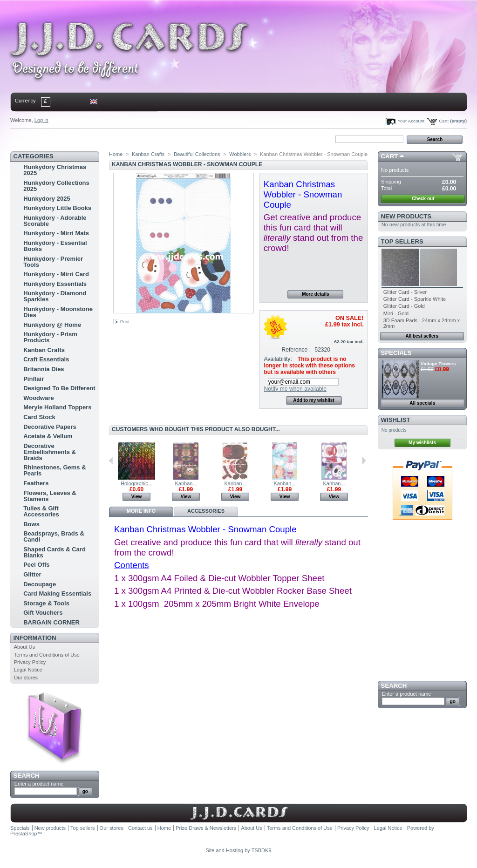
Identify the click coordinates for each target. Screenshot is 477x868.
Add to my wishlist (313, 400)
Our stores (26, 678)
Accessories (206, 511)
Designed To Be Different (59, 388)
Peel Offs (36, 565)
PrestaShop (24, 834)
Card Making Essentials (57, 593)
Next (364, 461)
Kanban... (186, 483)
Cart (390, 156)
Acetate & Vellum (48, 436)
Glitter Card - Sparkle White (415, 299)
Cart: (444, 121)
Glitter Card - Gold (404, 306)
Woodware (39, 398)
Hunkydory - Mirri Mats (56, 233)
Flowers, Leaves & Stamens (50, 496)
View (137, 497)
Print (125, 322)
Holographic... (136, 483)
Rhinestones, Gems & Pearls (55, 470)
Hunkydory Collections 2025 (56, 186)
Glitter (32, 574)
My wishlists (422, 443)
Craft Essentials (46, 359)
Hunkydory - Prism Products (50, 337)
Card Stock (39, 417)
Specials (396, 353)
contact (56, 139)
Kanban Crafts (44, 350)
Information (35, 638)
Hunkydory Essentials (55, 284)
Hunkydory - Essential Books (55, 246)
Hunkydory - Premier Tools (53, 262)
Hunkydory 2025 (47, 199)
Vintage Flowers (438, 363)
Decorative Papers (50, 427)
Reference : (296, 350)
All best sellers (422, 336)
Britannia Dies (44, 369)
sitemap (87, 139)
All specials (422, 403)
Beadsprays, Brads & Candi (54, 536)
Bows (31, 524)
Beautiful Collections (197, 154)
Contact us (140, 828)
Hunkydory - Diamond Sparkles (55, 296)
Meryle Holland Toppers (57, 407)
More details (315, 294)
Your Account (411, 121)
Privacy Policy (30, 662)
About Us (24, 647)
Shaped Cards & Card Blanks (55, 552)
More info (141, 511)
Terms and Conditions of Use (47, 655)
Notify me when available (295, 389)
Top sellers (402, 241)
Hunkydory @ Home (52, 325)
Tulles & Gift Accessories (41, 511)
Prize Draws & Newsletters (206, 828)
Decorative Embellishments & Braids (50, 452)
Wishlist (396, 420)
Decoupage (40, 584)
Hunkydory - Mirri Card (56, 274)
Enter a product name (39, 784)
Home (25, 139)
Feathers (36, 483)
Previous (111, 461)
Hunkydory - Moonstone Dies (58, 312)
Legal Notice (28, 670)
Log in (41, 120)
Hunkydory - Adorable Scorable (55, 221)
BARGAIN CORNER (51, 622)
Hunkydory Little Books (57, 208)
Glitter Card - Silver (405, 292)
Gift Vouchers (43, 613)
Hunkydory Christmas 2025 (55, 170)
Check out (423, 199)
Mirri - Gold (396, 313)
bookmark (118, 139)
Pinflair (34, 379)
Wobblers (240, 154)
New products (406, 216)
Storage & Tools (46, 603)
